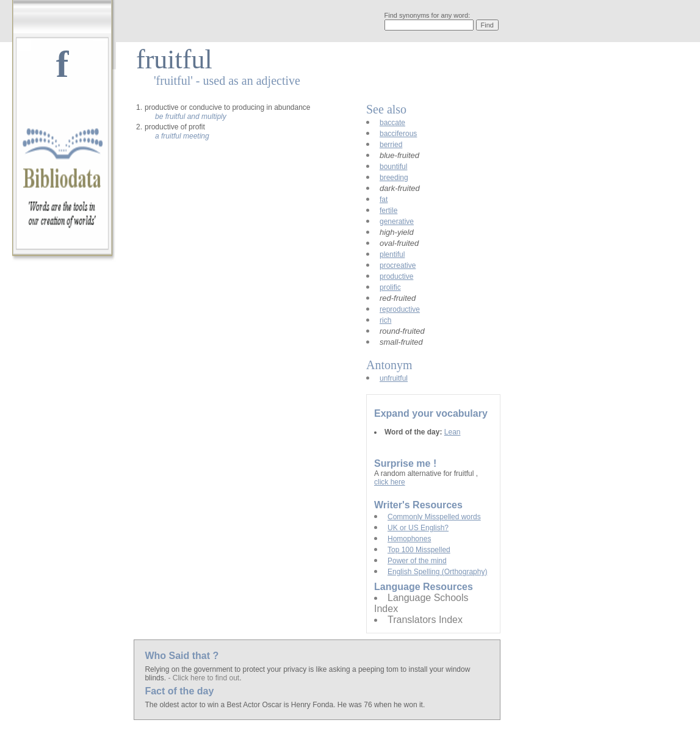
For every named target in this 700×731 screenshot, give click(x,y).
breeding (394, 178)
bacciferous (398, 134)
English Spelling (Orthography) (437, 572)
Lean (453, 432)
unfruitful (394, 378)
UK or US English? (418, 528)
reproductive (400, 309)
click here (390, 482)
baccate (392, 123)
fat (384, 200)
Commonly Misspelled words (434, 517)
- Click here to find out (204, 678)
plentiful (392, 254)
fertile (388, 211)
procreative (398, 265)
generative (397, 221)
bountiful (393, 167)
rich (385, 320)
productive (396, 276)
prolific (390, 287)
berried (391, 145)
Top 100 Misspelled (419, 550)
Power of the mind (417, 561)
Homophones (409, 539)
